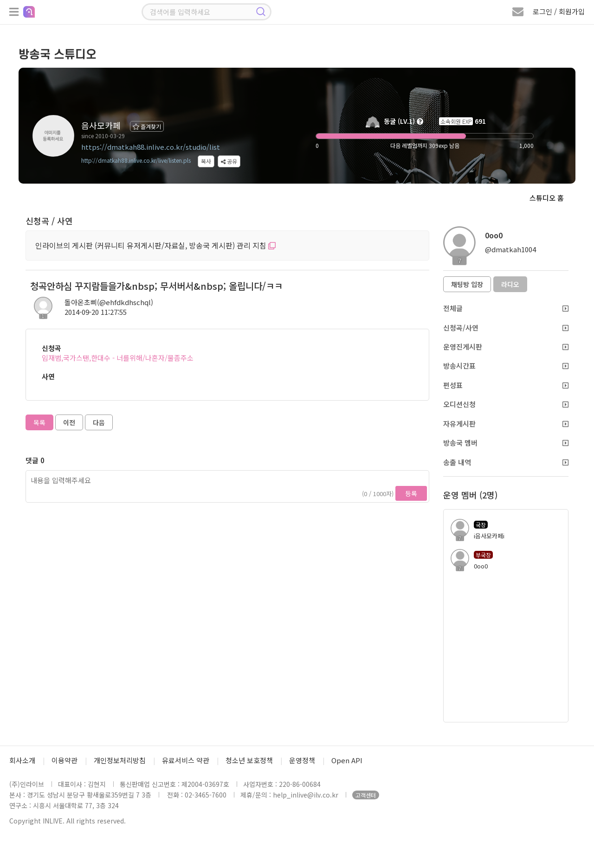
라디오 (510, 284)
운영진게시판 (506, 347)
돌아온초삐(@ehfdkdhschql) (109, 302)
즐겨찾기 (147, 126)
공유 (229, 161)
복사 (206, 161)
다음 (99, 422)
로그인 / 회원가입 (559, 11)
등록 (411, 493)
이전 (69, 422)
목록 (39, 422)
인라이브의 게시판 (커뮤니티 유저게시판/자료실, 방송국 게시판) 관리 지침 (155, 245)
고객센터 (366, 795)
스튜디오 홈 (547, 198)
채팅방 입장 (467, 284)
